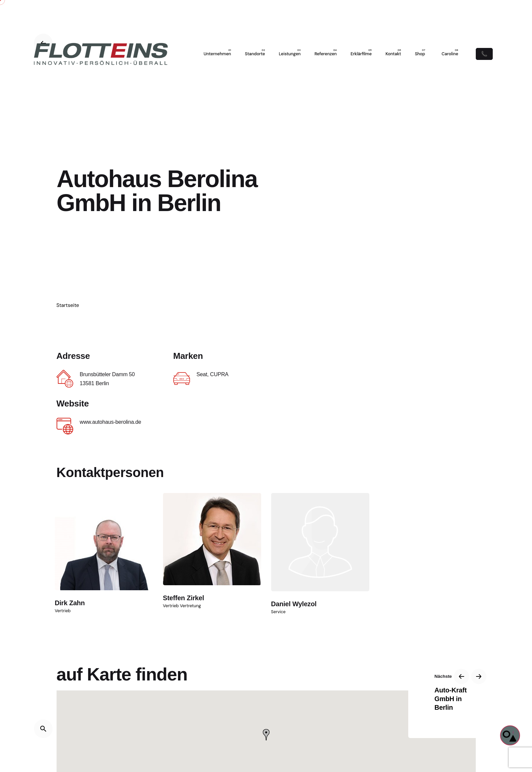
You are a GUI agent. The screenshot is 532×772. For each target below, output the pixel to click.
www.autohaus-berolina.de (111, 422)
